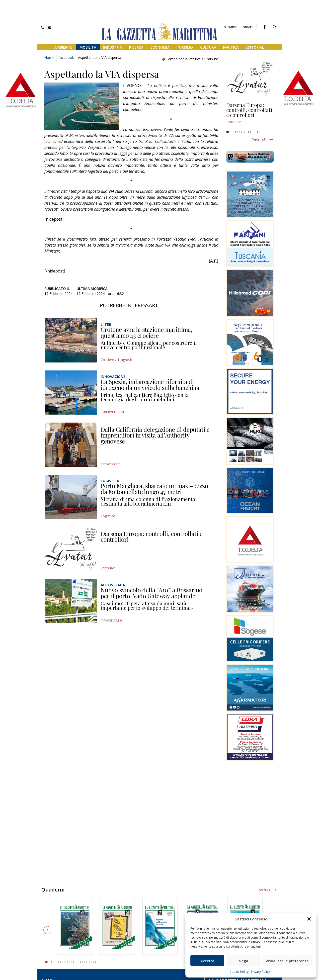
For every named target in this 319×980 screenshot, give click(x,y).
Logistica (108, 516)
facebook (66, 57)
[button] (309, 919)
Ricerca (136, 47)
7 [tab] (254, 132)
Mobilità (88, 47)
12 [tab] (95, 962)
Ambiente (63, 47)
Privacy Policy (260, 972)
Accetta (207, 961)
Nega (243, 961)
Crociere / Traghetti (116, 360)
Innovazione (111, 464)
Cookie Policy (239, 972)
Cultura (208, 47)
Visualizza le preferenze (287, 961)
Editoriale (108, 568)
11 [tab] (90, 962)
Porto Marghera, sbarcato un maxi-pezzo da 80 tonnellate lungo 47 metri (154, 489)
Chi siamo (230, 27)
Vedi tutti (260, 139)
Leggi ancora (250, 115)
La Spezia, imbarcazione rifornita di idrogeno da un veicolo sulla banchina (150, 384)
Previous (47, 930)
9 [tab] (81, 962)
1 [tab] (228, 132)
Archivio (265, 890)
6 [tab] (249, 132)
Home (49, 57)
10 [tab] (86, 962)
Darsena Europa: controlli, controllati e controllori (152, 536)
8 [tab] (258, 132)
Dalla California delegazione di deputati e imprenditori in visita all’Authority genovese (155, 435)
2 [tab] (232, 132)
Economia (160, 47)
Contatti (247, 27)
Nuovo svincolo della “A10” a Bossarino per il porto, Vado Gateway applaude (152, 593)
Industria (113, 47)
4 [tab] (241, 132)
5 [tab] (245, 132)
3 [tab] (237, 132)
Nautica (231, 47)
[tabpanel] (250, 115)
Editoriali (255, 47)
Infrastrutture (111, 620)
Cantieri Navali (112, 412)
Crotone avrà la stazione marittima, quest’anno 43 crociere (147, 332)
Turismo (185, 47)
